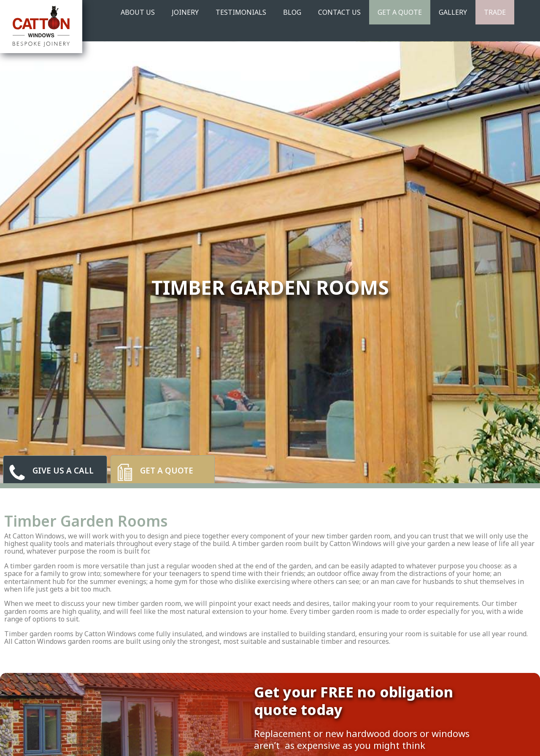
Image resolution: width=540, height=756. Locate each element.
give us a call (63, 471)
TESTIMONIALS (241, 12)
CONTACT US (339, 12)
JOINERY (185, 12)
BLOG (292, 12)
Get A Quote (400, 12)
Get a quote (167, 471)
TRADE (495, 12)
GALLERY (453, 12)
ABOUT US (138, 12)
